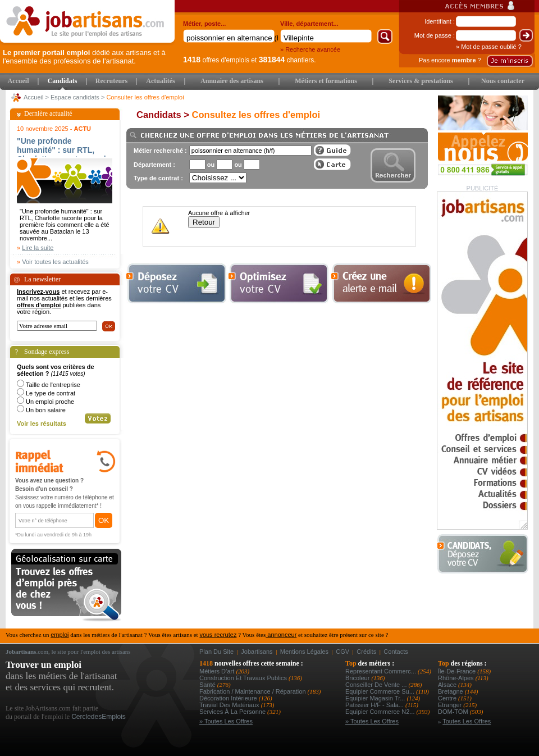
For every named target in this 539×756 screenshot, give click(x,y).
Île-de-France (458, 671)
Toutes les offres (467, 721)
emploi (60, 635)
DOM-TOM (454, 712)
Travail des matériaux (230, 705)
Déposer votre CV (486, 554)
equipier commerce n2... (381, 712)
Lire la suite (38, 248)
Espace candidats (75, 97)
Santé (208, 685)
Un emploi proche (50, 402)
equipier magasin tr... (376, 698)
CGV (342, 652)
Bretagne (451, 691)
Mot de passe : (435, 35)
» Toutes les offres (226, 721)
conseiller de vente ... (377, 685)
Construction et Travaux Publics (244, 678)
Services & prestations (421, 81)
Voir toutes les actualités (55, 262)
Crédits (366, 652)
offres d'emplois (216, 60)
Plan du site (216, 652)
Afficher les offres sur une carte (332, 164)
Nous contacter (503, 81)
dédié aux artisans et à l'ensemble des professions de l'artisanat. (84, 57)
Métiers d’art (218, 671)
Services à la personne (233, 712)
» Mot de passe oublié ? (489, 47)
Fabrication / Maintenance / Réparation (253, 691)
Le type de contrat (51, 393)
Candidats (63, 81)
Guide (332, 150)
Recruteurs (111, 81)
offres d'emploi (39, 305)
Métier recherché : (160, 151)
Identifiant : (440, 21)
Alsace (448, 685)
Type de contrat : (158, 178)
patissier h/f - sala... (375, 705)
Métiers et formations (326, 81)
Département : (154, 165)
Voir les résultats (42, 423)
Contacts (396, 652)
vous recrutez (218, 635)
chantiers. (287, 60)
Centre (448, 698)
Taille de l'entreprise (53, 385)
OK (104, 520)
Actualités (160, 81)
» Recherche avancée (310, 49)
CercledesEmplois (99, 717)
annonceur (281, 635)
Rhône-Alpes (457, 678)
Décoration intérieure (229, 698)
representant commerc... (382, 671)
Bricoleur (358, 678)
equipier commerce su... (381, 691)
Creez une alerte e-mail (381, 283)
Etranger (451, 705)
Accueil (19, 81)
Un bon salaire (46, 410)
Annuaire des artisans (232, 81)
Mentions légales (304, 652)
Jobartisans (257, 652)
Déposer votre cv (176, 283)
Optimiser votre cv (277, 283)
